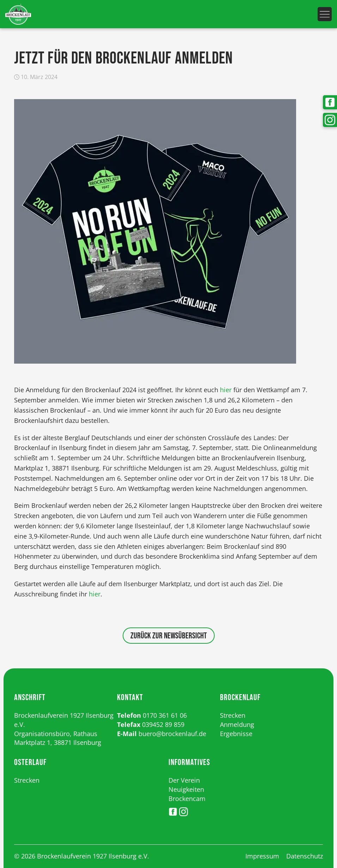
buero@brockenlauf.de (172, 734)
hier (226, 390)
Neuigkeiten (186, 789)
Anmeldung (237, 724)
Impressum (262, 856)
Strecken (233, 715)
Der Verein (184, 780)
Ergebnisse (236, 734)
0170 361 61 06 (165, 715)
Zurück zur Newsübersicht (169, 636)
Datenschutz (305, 856)
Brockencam (187, 799)
